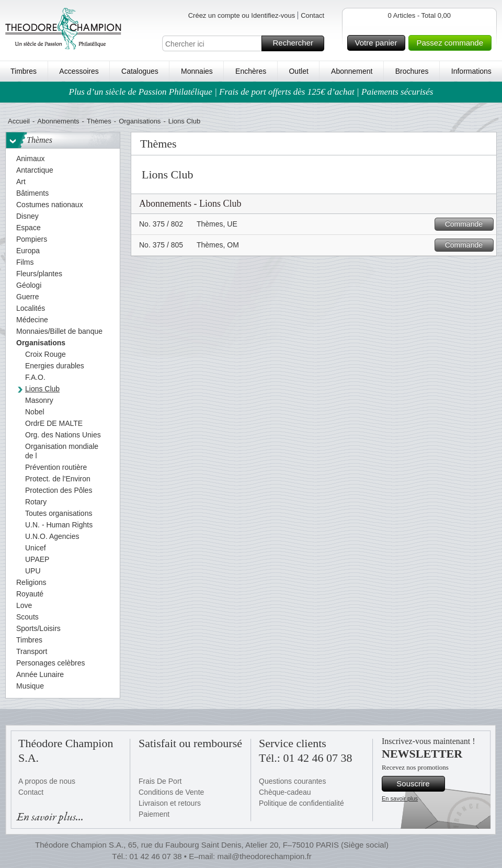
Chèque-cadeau (285, 792)
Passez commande (452, 43)
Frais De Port (160, 781)
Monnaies (197, 71)
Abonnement (352, 71)
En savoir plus (400, 798)
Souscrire (419, 784)
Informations (471, 71)
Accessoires (79, 71)
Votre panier (379, 43)
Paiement (154, 814)
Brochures (412, 71)
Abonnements (58, 121)
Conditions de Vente (171, 792)
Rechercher (297, 43)
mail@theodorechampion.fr (264, 856)
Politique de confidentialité (301, 803)
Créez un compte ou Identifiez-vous (242, 15)
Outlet (298, 71)
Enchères (251, 71)
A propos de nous (47, 781)
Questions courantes (292, 781)
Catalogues (140, 71)
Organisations (140, 121)
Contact (312, 15)
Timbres (24, 71)
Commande (468, 224)
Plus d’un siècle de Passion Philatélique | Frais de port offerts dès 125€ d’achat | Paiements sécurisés (251, 92)
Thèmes (99, 121)
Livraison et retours (170, 803)
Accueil (19, 121)
